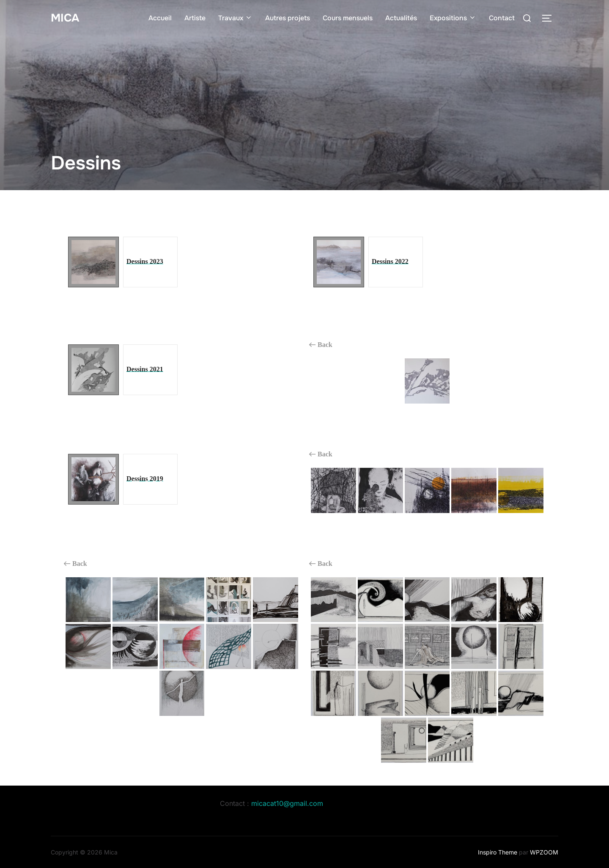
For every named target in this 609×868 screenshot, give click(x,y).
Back (321, 345)
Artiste (195, 18)
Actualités (401, 18)
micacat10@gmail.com (287, 803)
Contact (502, 18)
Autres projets (288, 18)
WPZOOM (544, 852)
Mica (65, 18)
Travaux (235, 18)
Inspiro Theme (498, 852)
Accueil (160, 18)
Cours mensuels (348, 18)
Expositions (453, 18)
